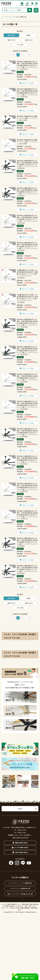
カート (32, 4)
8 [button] (30, 55)
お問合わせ (22, 4)
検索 (30, 10)
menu (20, 809)
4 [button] (22, 55)
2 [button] (14, 55)
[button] (6, 55)
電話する (27, 4)
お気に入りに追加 (28, 83)
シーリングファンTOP (9, 17)
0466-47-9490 (22, 830)
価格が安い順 (11, 40)
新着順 (28, 35)
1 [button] (10, 55)
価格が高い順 (29, 40)
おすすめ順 (20, 45)
